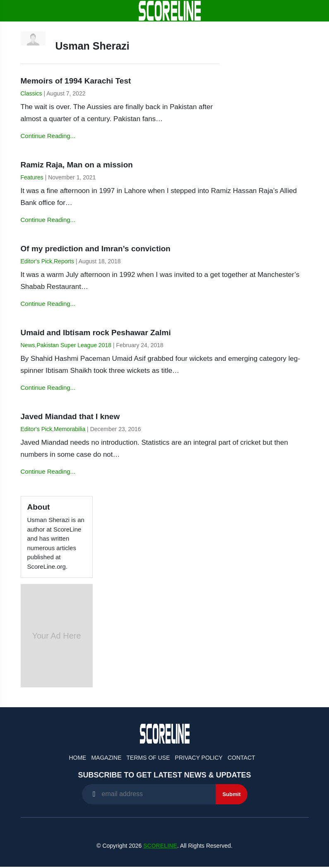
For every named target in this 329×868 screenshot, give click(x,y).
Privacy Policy (199, 758)
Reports (64, 261)
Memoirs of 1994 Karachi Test (76, 81)
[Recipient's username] (149, 794)
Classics (31, 93)
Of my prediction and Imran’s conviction (96, 249)
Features (32, 177)
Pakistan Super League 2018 (74, 345)
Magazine (106, 758)
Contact (241, 758)
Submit (231, 794)
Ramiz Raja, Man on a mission (77, 165)
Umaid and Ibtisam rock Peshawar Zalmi (96, 333)
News (28, 345)
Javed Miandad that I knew (70, 416)
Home (77, 758)
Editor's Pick (37, 261)
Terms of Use (148, 758)
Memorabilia (70, 429)
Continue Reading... (48, 136)
